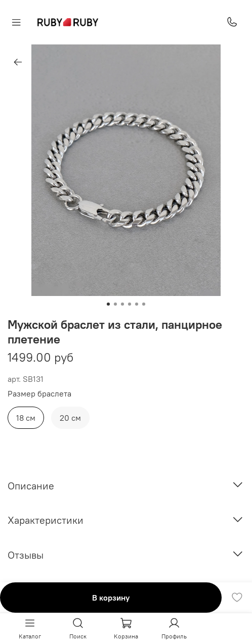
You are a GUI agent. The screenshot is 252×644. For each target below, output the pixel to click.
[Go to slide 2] (115, 304)
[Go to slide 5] (137, 304)
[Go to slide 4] (130, 304)
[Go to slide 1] (108, 304)
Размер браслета (39, 394)
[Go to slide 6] (144, 304)
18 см (26, 418)
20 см (70, 418)
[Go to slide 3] (122, 304)
